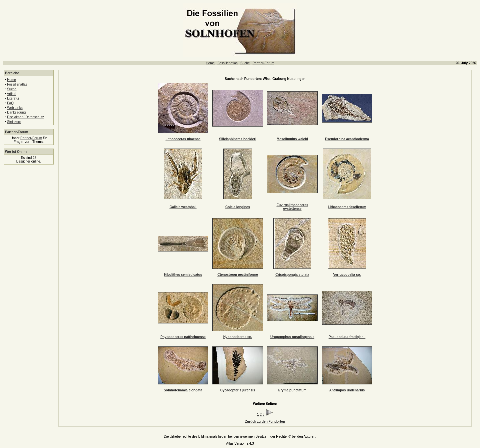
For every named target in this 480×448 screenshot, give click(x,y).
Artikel (12, 94)
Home (210, 63)
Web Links (15, 108)
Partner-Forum (263, 63)
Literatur (13, 98)
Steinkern (14, 122)
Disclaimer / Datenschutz (25, 117)
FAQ (10, 103)
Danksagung (16, 112)
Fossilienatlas (227, 63)
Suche (245, 63)
